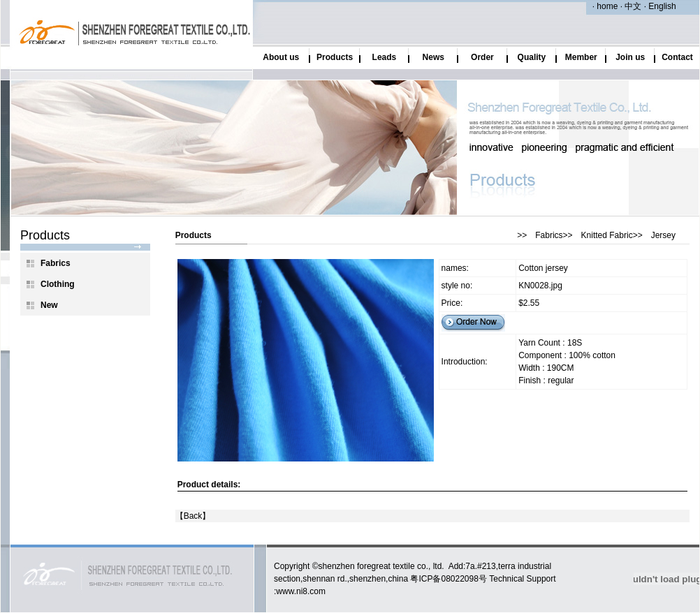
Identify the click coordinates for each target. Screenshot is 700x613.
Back (193, 516)
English (661, 6)
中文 (632, 6)
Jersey (663, 235)
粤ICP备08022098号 (448, 579)
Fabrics (549, 235)
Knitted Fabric (607, 235)
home (607, 6)
